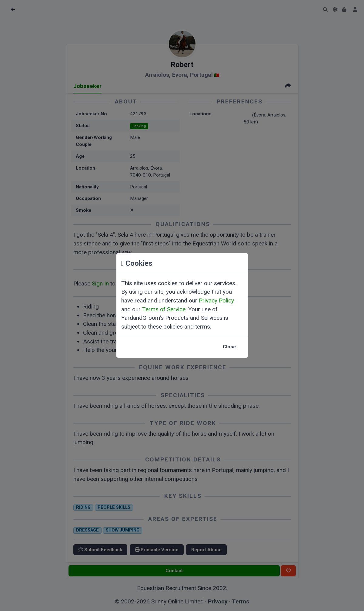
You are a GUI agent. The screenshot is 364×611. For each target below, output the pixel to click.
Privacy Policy (216, 300)
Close (229, 347)
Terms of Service (164, 309)
